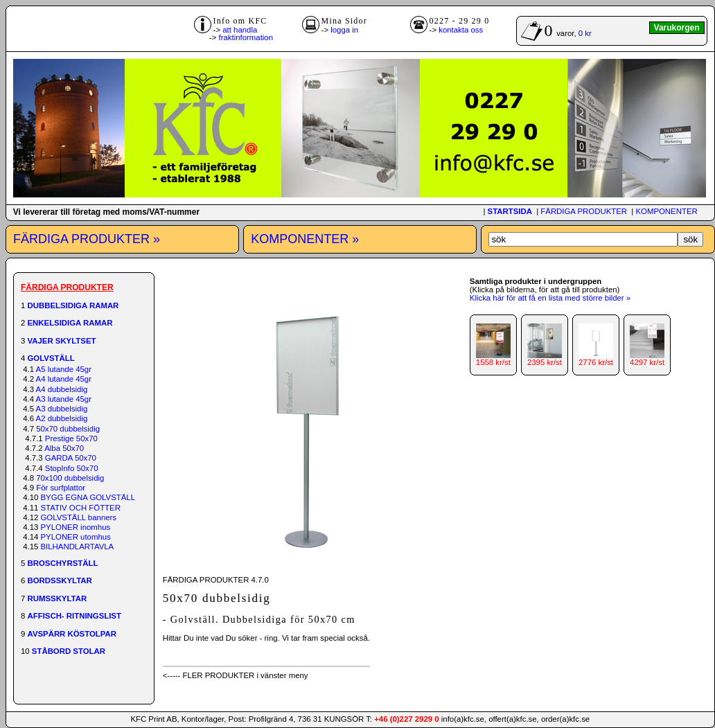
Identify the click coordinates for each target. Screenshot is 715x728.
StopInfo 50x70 (72, 468)
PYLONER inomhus (76, 527)
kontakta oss (461, 30)
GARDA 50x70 (71, 458)
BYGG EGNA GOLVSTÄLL (88, 497)
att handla (240, 30)
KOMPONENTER (666, 211)
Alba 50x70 (64, 448)
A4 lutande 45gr (64, 379)
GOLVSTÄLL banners (79, 517)
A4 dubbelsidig (62, 389)
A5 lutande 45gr (64, 369)
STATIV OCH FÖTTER (81, 508)
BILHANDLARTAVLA (78, 547)
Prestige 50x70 (71, 438)
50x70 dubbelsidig (68, 429)
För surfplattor (61, 488)
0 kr (585, 33)
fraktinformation (246, 37)
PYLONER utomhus (76, 537)
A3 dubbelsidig (62, 409)
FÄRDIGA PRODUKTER (584, 211)
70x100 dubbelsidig (70, 478)
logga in (344, 30)
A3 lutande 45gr (64, 399)
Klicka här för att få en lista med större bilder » (550, 298)
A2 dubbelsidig (62, 418)
